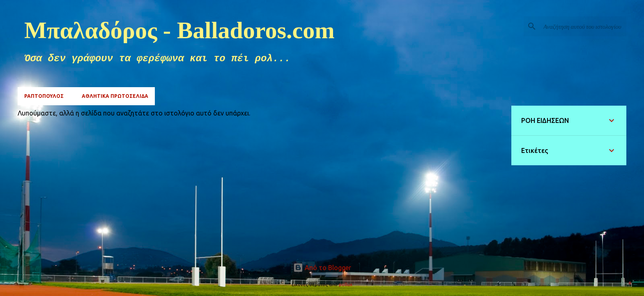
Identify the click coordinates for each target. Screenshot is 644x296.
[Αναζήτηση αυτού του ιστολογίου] (583, 26)
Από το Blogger (322, 268)
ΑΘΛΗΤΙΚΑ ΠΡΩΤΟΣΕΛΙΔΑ (115, 96)
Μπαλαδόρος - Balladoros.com (179, 30)
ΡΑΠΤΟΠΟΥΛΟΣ (44, 96)
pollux (346, 284)
